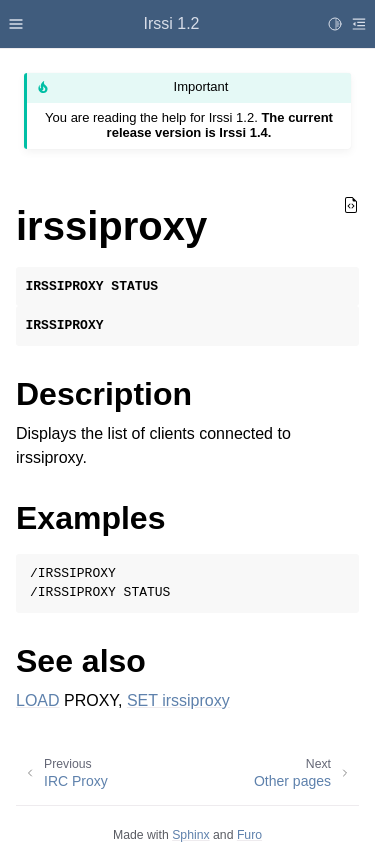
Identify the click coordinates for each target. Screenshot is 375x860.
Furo (249, 835)
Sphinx (190, 835)
